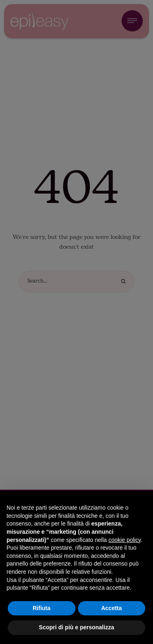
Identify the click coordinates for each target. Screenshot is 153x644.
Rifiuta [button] (42, 608)
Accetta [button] (112, 608)
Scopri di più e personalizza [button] (76, 627)
